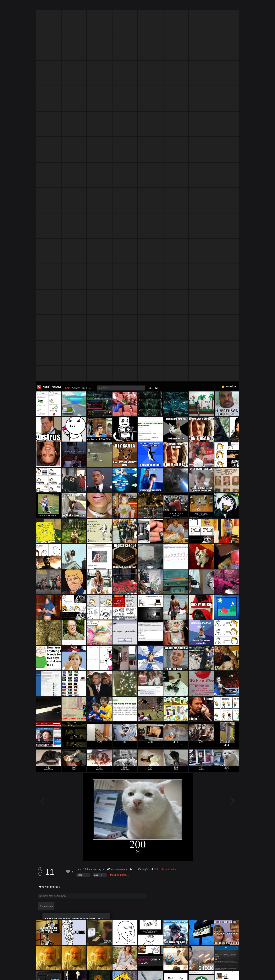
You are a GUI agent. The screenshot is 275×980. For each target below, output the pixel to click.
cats (96, 494)
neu (67, 7)
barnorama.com (118, 488)
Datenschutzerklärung (127, 975)
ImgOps (146, 488)
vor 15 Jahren (85, 488)
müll (85, 7)
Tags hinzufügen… (119, 494)
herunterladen (169, 488)
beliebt (76, 6)
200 (80, 494)
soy (100, 488)
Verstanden (240, 972)
